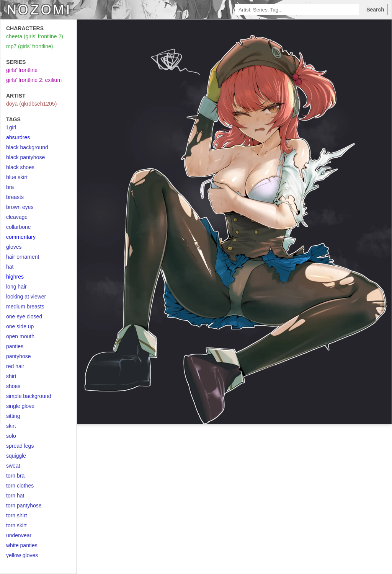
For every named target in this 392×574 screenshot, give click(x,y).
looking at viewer (26, 297)
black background (27, 147)
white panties (22, 545)
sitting (13, 416)
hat (10, 267)
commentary (21, 237)
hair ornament (23, 257)
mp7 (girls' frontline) (30, 46)
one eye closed (24, 316)
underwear (19, 535)
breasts (15, 197)
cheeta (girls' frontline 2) (35, 36)
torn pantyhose (24, 506)
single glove (20, 406)
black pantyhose (25, 157)
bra (10, 187)
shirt (11, 376)
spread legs (20, 446)
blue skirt (17, 177)
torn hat (15, 496)
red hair (15, 366)
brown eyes (20, 207)
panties (15, 346)
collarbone (19, 227)
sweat (13, 466)
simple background (29, 396)
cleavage (17, 217)
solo (11, 436)
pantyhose (19, 356)
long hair (16, 287)
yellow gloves (22, 555)
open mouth (20, 336)
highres (15, 277)
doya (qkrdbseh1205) (31, 104)
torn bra (15, 476)
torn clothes (20, 486)
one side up (20, 326)
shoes (13, 386)
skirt (11, 426)
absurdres (18, 137)
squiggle (16, 456)
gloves (14, 247)
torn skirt (16, 525)
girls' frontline (22, 70)
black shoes (20, 167)
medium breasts (25, 307)
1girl (11, 127)
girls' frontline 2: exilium (34, 80)
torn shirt (16, 515)
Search (375, 10)
